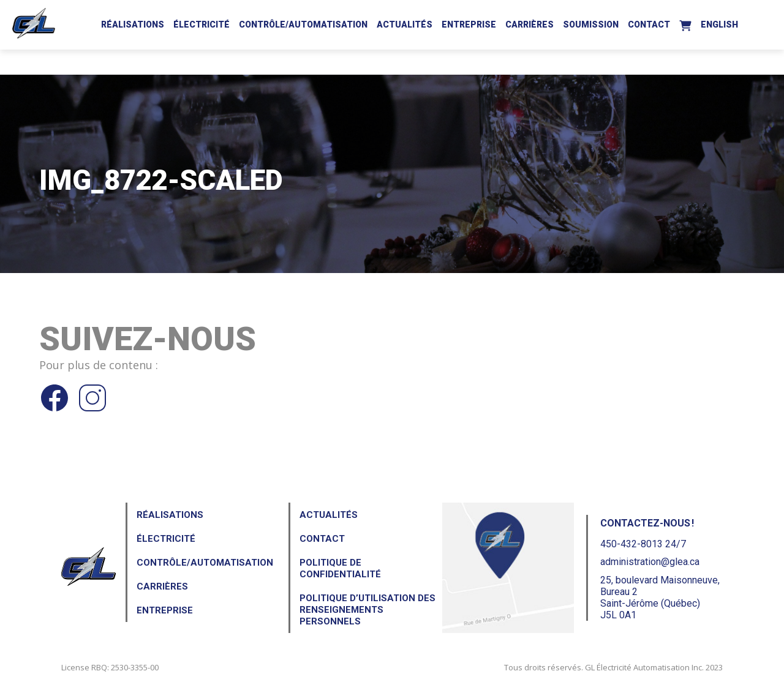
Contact (649, 24)
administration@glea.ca (650, 562)
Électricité (202, 24)
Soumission (591, 24)
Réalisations (133, 24)
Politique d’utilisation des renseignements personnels (367, 610)
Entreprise (469, 24)
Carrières (530, 24)
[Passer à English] (719, 23)
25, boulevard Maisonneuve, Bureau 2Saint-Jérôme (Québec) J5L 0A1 (660, 598)
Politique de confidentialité (340, 568)
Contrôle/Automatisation (303, 24)
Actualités (405, 24)
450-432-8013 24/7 (643, 544)
